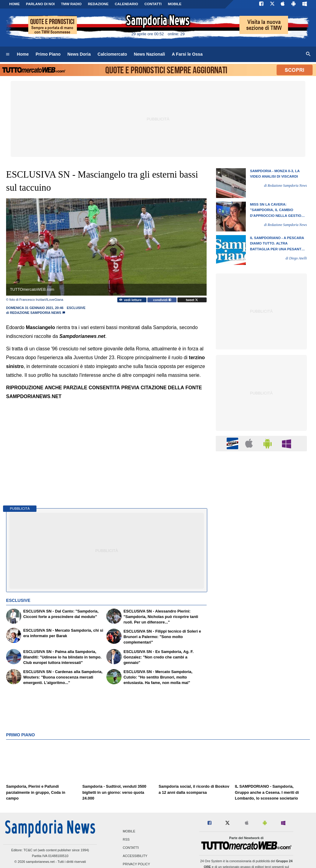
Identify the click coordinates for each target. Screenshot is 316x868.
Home (14, 4)
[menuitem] (8, 54)
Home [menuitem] (23, 54)
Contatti (131, 848)
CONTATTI (153, 4)
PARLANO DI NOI (40, 4)
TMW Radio (71, 4)
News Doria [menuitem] (79, 54)
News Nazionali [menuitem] (150, 54)
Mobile (129, 831)
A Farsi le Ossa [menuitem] (187, 54)
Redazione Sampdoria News (36, 313)
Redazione (98, 4)
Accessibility (135, 856)
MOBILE (175, 4)
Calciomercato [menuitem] (112, 54)
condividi (162, 300)
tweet (192, 300)
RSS (126, 839)
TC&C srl (30, 850)
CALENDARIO (127, 4)
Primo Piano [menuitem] (48, 54)
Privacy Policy (136, 864)
